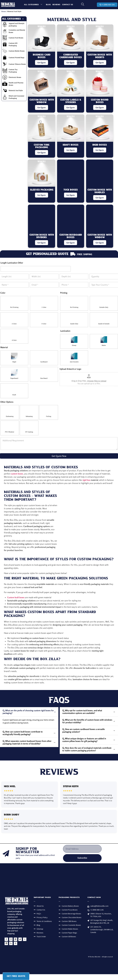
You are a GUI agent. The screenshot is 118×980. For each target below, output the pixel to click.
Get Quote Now (59, 456)
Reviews (56, 5)
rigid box (86, 480)
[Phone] (74, 285)
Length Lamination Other (12, 263)
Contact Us (68, 5)
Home (4, 11)
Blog (48, 5)
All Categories (34, 5)
